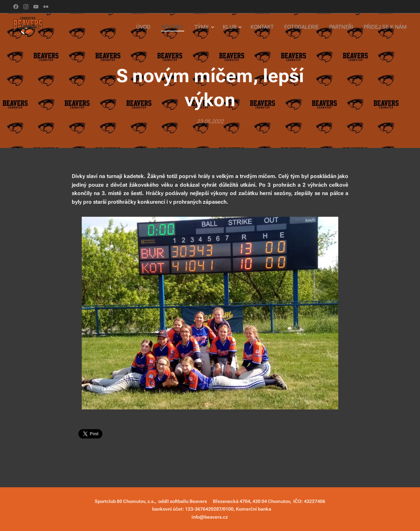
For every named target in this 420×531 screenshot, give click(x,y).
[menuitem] (154, 27)
